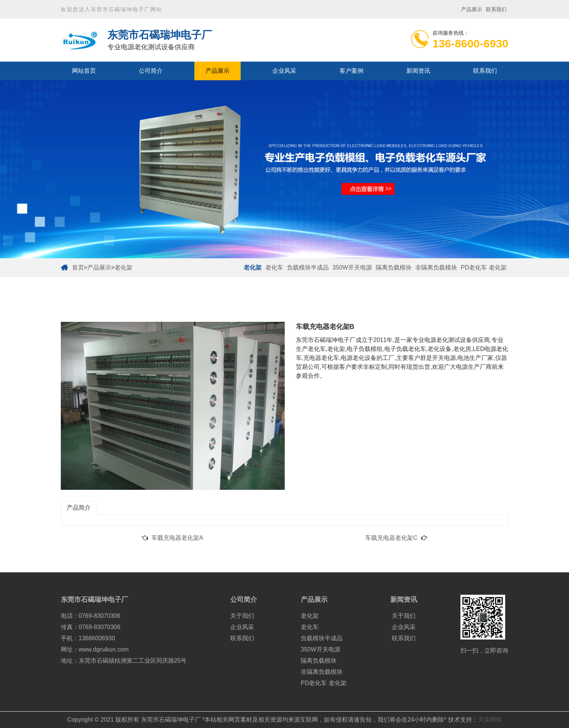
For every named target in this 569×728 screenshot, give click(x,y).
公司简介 (151, 71)
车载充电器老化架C (391, 538)
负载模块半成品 (308, 267)
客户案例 (351, 71)
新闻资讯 (418, 71)
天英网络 (490, 720)
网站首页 (84, 71)
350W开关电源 (352, 267)
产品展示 (472, 9)
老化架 (124, 267)
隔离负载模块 (394, 267)
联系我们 (496, 9)
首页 (78, 267)
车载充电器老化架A (177, 538)
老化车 (274, 267)
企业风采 (284, 71)
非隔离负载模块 (436, 267)
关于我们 (242, 616)
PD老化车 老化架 (484, 267)
